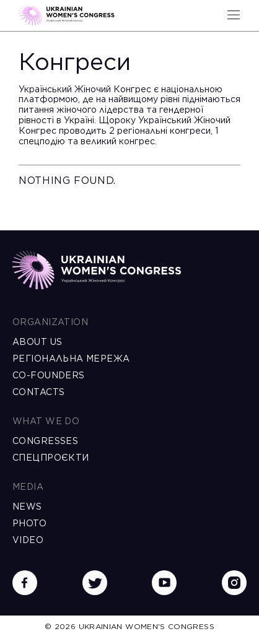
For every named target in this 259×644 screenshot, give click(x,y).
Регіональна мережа (71, 359)
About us (37, 342)
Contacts (38, 392)
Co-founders (49, 375)
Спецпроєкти (51, 458)
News (27, 507)
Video (28, 540)
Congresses (45, 441)
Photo (29, 523)
